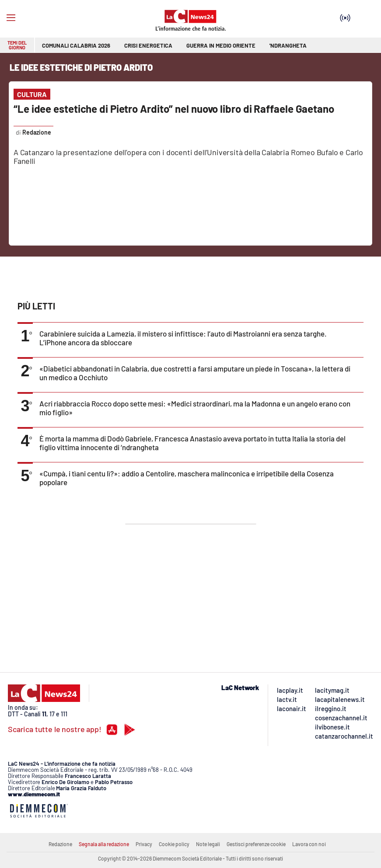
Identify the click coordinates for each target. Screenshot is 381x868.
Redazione (60, 844)
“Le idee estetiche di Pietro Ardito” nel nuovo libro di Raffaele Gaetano (174, 109)
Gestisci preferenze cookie (256, 844)
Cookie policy (174, 844)
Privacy (144, 844)
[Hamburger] (11, 18)
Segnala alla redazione (104, 844)
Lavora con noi (309, 844)
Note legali (208, 844)
